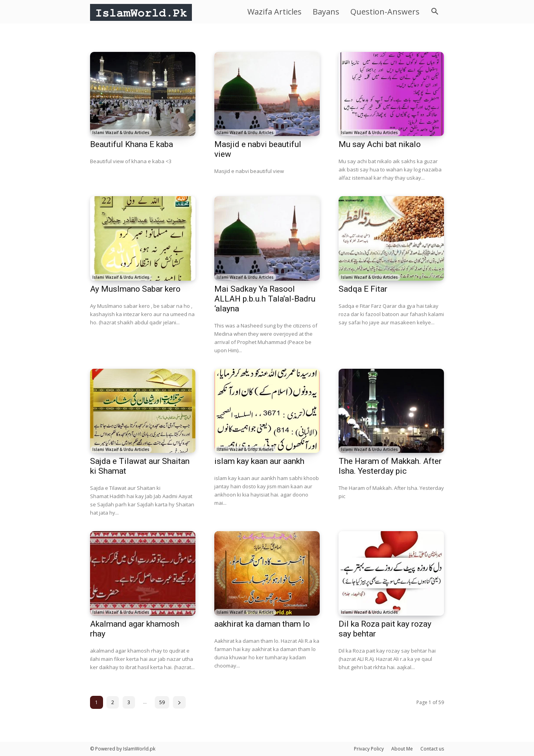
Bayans (326, 12)
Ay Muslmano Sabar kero (135, 289)
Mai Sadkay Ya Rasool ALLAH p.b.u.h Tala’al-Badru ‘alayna (265, 299)
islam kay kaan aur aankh (259, 461)
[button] (435, 12)
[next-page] (179, 702)
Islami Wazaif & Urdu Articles (121, 132)
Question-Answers (385, 12)
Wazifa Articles (274, 12)
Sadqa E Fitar (363, 289)
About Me (402, 749)
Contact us (432, 749)
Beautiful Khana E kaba (132, 144)
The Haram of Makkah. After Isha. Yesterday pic (390, 466)
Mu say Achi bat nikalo (380, 144)
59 (162, 702)
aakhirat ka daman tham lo (262, 624)
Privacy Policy (369, 749)
